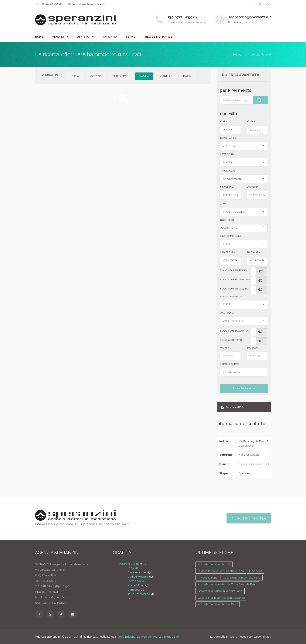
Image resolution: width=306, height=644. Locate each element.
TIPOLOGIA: (227, 171)
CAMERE (166, 76)
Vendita (58, 37)
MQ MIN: (225, 348)
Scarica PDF (232, 407)
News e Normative (159, 37)
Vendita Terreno (261, 54)
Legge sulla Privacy (223, 637)
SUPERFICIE (120, 76)
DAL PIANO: (227, 313)
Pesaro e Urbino (129, 564)
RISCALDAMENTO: (231, 296)
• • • (129, 598)
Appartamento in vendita (214, 564)
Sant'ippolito (136, 581)
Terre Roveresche (139, 594)
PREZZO (96, 76)
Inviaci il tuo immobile (249, 518)
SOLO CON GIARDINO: (234, 270)
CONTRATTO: (229, 138)
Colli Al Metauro (138, 577)
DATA (75, 76)
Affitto (84, 37)
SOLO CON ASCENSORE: (235, 279)
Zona (224, 204)
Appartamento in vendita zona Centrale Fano (227, 584)
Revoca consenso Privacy (255, 637)
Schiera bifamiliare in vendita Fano (220, 591)
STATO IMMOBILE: (231, 236)
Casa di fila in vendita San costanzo (221, 598)
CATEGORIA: (228, 154)
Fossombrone (137, 572)
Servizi (131, 37)
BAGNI (188, 76)
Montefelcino (136, 585)
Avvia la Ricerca (244, 388)
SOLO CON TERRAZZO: (234, 289)
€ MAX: (251, 121)
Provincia (227, 187)
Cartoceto (134, 590)
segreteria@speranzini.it (254, 464)
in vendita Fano (208, 577)
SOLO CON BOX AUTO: (234, 331)
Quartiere (227, 220)
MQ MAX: (253, 348)
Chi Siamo (110, 37)
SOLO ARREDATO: (231, 340)
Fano (131, 568)
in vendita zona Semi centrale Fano (221, 571)
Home (39, 37)
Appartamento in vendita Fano (218, 604)
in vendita (256, 571)
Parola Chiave (230, 364)
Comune (253, 187)
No (260, 271)
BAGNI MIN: (254, 252)
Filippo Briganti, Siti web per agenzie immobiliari (147, 637)
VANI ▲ (144, 76)
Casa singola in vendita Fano (242, 577)
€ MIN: (224, 121)
